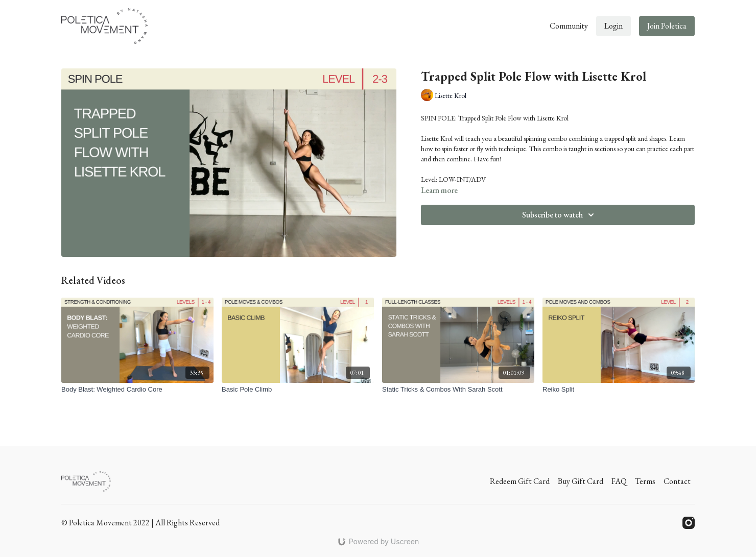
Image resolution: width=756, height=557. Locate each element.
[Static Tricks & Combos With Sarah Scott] (458, 390)
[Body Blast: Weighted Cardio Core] (137, 390)
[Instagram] (689, 523)
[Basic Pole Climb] (298, 390)
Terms (645, 481)
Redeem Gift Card (520, 481)
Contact (677, 481)
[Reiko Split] (619, 390)
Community (569, 26)
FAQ (619, 481)
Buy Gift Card (581, 481)
